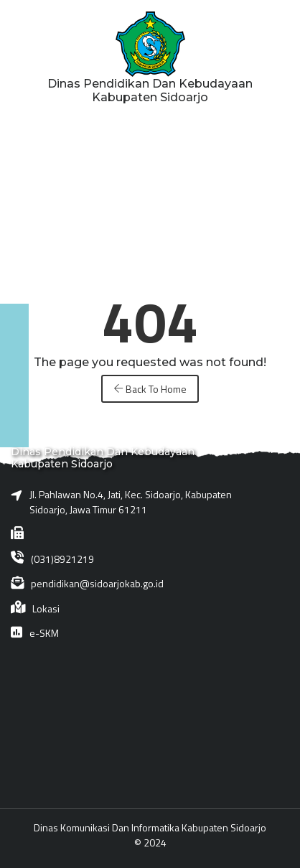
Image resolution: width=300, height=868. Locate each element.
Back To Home (150, 389)
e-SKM (44, 633)
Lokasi (46, 608)
